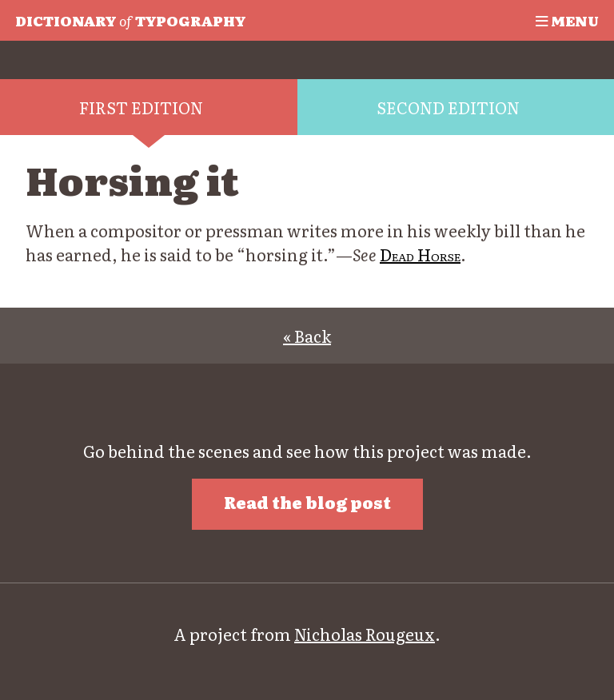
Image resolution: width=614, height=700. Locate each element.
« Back (307, 336)
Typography (130, 20)
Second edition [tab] (448, 107)
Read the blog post (307, 502)
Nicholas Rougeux (365, 634)
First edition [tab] (141, 107)
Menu (567, 20)
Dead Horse (420, 254)
